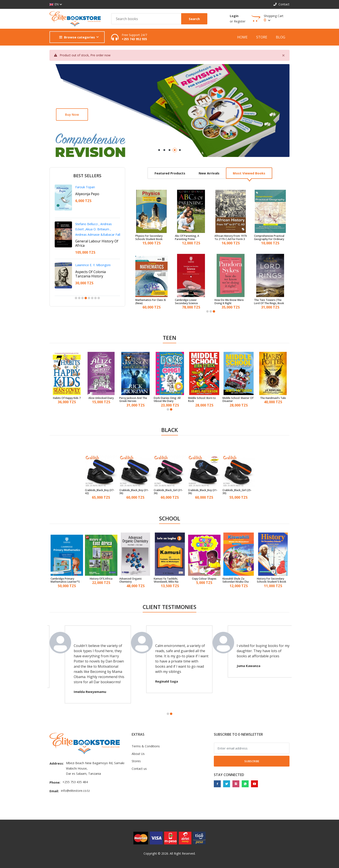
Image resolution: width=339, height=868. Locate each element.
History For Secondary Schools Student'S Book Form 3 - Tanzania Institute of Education (272, 580)
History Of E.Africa (101, 579)
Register (240, 21)
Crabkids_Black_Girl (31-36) (168, 492)
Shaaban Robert (86, 187)
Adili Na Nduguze (89, 194)
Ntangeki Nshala (87, 224)
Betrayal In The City (91, 267)
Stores (136, 761)
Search (194, 19)
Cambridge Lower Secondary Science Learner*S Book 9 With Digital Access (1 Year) (189, 302)
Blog (281, 37)
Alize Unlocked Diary (101, 398)
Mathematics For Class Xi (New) (151, 302)
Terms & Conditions (146, 746)
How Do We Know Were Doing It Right (229, 302)
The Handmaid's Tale (273, 398)
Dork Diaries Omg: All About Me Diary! (167, 400)
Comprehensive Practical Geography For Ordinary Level (269, 238)
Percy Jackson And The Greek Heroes (133, 400)
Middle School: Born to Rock (202, 400)
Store (262, 37)
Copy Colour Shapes (204, 579)
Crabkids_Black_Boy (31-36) (134, 492)
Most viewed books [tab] (249, 173)
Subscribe (252, 761)
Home (242, 37)
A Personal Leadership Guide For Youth (94, 233)
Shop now (73, 114)
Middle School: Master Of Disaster (238, 400)
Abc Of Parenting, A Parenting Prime (187, 238)
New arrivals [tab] (209, 173)
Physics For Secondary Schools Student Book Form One (149, 238)
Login (234, 16)
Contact (281, 4)
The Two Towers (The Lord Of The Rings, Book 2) (269, 302)
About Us (138, 754)
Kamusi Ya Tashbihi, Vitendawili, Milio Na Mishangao (166, 580)
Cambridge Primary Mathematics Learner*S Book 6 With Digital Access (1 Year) (65, 580)
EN (54, 4)
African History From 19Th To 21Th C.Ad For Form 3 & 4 (231, 238)
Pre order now (100, 55)
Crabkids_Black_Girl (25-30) (237, 492)
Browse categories (77, 37)
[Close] (283, 55)
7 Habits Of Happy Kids (67, 398)
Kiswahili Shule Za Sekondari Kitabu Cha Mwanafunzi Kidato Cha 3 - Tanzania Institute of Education (238, 580)
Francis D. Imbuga (88, 261)
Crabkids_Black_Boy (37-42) (100, 492)
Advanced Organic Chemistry (131, 580)
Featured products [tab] (170, 173)
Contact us (139, 769)
